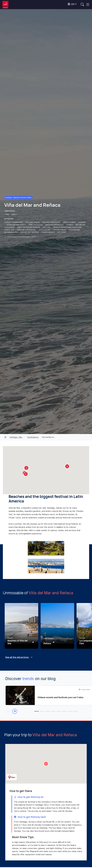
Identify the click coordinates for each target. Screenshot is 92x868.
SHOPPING (82, 222)
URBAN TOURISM (69, 222)
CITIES (7, 214)
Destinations (33, 437)
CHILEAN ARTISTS (48, 232)
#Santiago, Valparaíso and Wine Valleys (19, 198)
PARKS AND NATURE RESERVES (29, 227)
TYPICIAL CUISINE (59, 230)
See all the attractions (19, 657)
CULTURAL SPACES (33, 222)
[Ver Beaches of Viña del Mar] (21, 626)
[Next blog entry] (15, 711)
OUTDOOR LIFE (45, 230)
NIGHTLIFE (47, 227)
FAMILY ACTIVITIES (36, 225)
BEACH (14, 214)
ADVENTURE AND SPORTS (16, 225)
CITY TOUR (62, 232)
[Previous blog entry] (9, 711)
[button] (26, 468)
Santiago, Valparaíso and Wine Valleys (17, 437)
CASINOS (70, 225)
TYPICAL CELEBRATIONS (14, 222)
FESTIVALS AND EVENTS (52, 222)
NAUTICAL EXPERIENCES (55, 225)
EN (71, 4)
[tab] (27, 712)
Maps (12, 778)
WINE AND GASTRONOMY (27, 230)
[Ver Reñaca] (57, 626)
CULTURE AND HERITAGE (30, 232)
